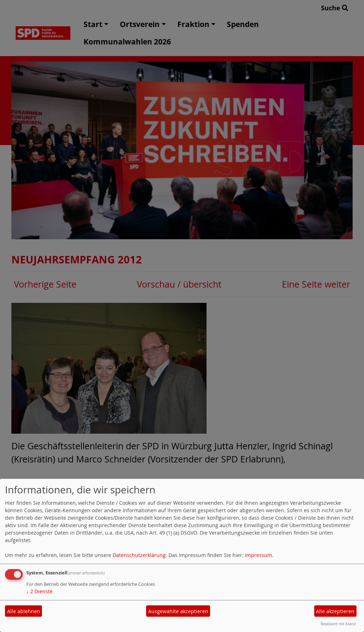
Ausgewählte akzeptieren (178, 611)
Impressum (258, 555)
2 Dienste (39, 591)
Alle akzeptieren (335, 611)
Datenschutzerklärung (139, 555)
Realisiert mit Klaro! (338, 624)
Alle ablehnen (24, 611)
